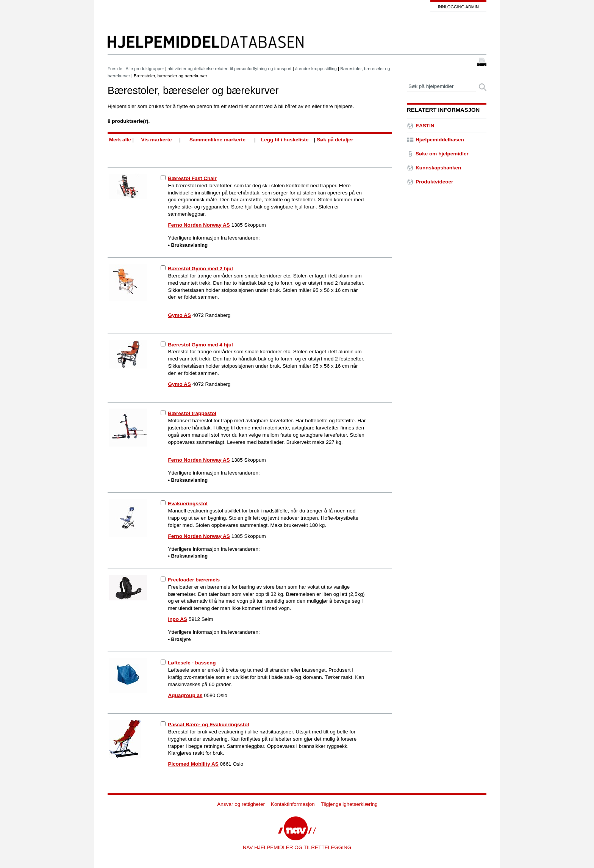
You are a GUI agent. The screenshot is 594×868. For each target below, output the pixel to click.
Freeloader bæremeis (194, 580)
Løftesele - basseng (192, 663)
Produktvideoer (430, 182)
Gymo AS (180, 315)
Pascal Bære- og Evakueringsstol (208, 725)
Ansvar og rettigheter (241, 804)
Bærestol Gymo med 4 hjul (200, 345)
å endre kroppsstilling (316, 68)
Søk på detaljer (335, 140)
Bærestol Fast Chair (192, 178)
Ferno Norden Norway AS (199, 225)
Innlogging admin (458, 7)
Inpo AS (178, 619)
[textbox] (442, 87)
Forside (115, 68)
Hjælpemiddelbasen (435, 140)
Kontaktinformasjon (293, 804)
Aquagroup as (185, 695)
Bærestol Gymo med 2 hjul (200, 269)
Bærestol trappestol (192, 413)
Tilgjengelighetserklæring (349, 804)
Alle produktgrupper (145, 68)
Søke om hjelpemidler (438, 154)
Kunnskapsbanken (434, 168)
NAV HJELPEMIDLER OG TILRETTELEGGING (297, 847)
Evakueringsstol (188, 504)
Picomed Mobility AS (193, 764)
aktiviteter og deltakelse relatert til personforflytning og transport (230, 68)
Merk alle (120, 140)
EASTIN (421, 126)
